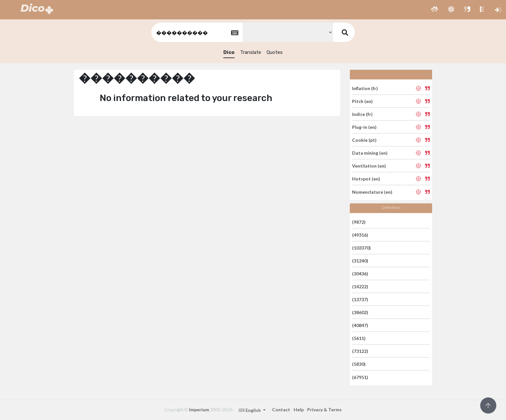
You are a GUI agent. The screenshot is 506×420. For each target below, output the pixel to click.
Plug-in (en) (364, 127)
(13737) (360, 299)
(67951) (360, 377)
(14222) (360, 287)
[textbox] (197, 32)
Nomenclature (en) (372, 192)
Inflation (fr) (365, 88)
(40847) (360, 325)
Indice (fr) (362, 114)
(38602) (360, 312)
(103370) (361, 248)
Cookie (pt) (364, 140)
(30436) (360, 274)
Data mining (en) (370, 153)
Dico (229, 52)
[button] (435, 10)
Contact (281, 410)
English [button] (250, 410)
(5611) (359, 338)
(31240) (360, 261)
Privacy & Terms (324, 410)
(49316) (360, 235)
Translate (251, 52)
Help (299, 410)
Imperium (199, 410)
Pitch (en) (362, 101)
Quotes (275, 52)
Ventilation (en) (369, 166)
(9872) (359, 222)
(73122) (360, 351)
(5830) (359, 364)
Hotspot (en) (366, 179)
